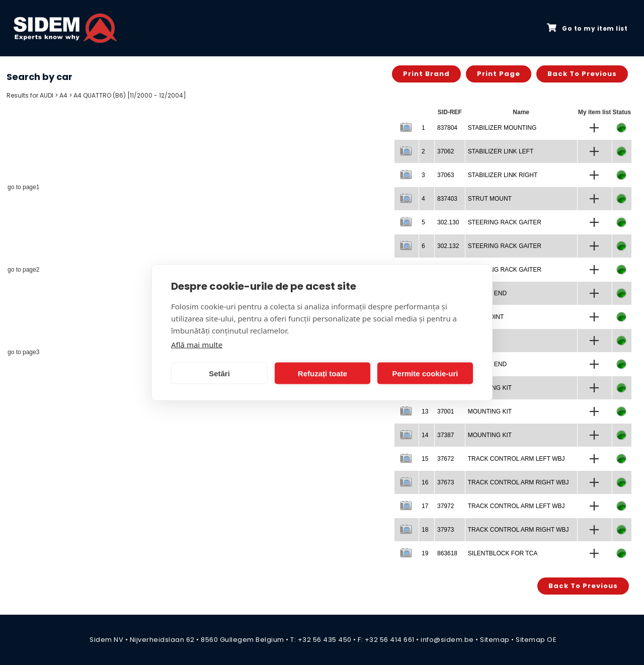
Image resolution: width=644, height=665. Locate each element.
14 (425, 435)
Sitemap (495, 640)
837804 (447, 128)
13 (425, 411)
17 (425, 506)
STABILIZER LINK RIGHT (503, 175)
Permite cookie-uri (425, 373)
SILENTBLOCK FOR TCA (503, 553)
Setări (219, 373)
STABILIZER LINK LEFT (501, 151)
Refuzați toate (323, 373)
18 (425, 530)
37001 (446, 411)
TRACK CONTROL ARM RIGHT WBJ (518, 482)
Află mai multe (197, 345)
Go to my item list (587, 28)
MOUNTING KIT (490, 411)
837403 (447, 199)
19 (425, 553)
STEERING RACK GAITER (505, 222)
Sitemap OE (536, 640)
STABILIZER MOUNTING (502, 128)
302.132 (448, 246)
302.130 (448, 222)
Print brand (426, 74)
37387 (446, 435)
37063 (446, 175)
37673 (446, 482)
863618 (447, 553)
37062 (446, 151)
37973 (446, 530)
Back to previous (582, 74)
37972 (446, 506)
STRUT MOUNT (490, 199)
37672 (446, 459)
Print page (499, 74)
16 (425, 482)
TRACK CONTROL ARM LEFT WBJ (516, 459)
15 (425, 459)
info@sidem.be (447, 640)
